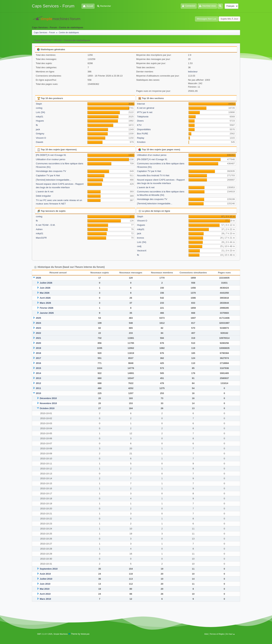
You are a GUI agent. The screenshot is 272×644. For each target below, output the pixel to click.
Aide (206, 634)
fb (37, 125)
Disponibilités (144, 129)
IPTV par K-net (145, 112)
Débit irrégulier (43, 196)
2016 (39, 363)
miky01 (40, 117)
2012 (39, 383)
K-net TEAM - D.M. (46, 225)
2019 (39, 348)
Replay (141, 138)
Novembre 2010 (48, 403)
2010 (39, 393)
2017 (39, 358)
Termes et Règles (217, 634)
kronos (141, 238)
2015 (39, 368)
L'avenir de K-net (45, 192)
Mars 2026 (45, 303)
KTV (139, 125)
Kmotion (141, 142)
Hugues (40, 121)
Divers (140, 121)
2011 (39, 388)
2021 (39, 338)
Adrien (39, 229)
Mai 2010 (45, 589)
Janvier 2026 (47, 313)
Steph (39, 104)
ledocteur (193, 72)
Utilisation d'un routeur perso (51, 159)
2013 (39, 378)
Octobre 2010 (47, 408)
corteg (39, 108)
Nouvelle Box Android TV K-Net (153, 175)
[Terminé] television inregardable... (54, 180)
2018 (39, 353)
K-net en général (146, 108)
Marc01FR (41, 238)
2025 (39, 318)
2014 (39, 373)
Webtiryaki (85, 634)
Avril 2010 (45, 594)
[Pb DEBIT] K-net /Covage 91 (51, 155)
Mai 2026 (45, 293)
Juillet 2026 (46, 283)
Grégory (40, 134)
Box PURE (143, 134)
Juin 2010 (45, 584)
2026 (39, 278)
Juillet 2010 (46, 579)
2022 (39, 333)
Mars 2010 (45, 599)
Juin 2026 (45, 288)
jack (38, 129)
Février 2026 (46, 308)
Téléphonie (143, 117)
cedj (139, 246)
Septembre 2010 (49, 569)
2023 (39, 328)
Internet (141, 104)
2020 (39, 343)
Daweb (40, 142)
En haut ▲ (230, 634)
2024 (39, 323)
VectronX (142, 251)
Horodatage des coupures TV (51, 171)
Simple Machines (61, 634)
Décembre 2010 (48, 398)
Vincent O (41, 138)
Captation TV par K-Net (48, 175)
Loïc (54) (41, 112)
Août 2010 (45, 574)
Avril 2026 (45, 298)
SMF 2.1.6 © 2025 (45, 634)
